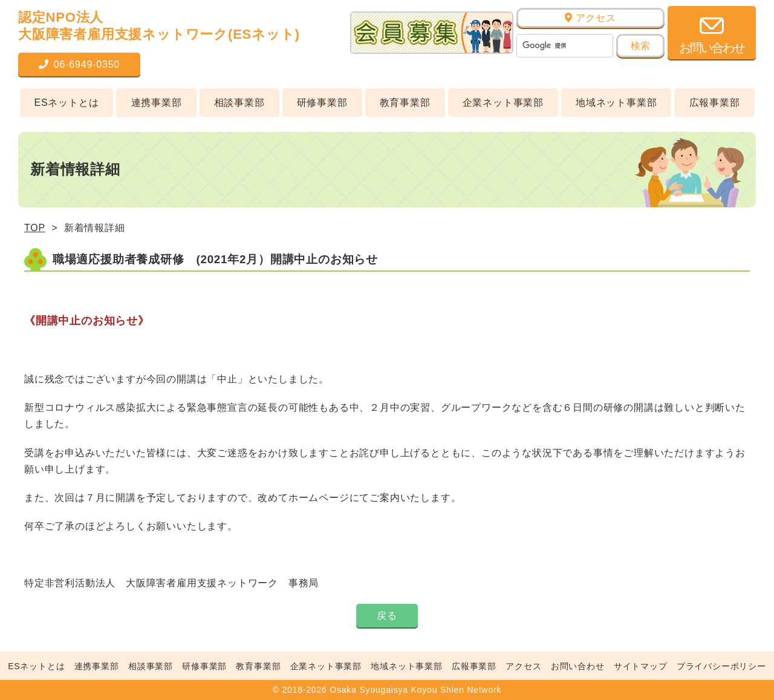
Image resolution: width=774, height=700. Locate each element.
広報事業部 (715, 103)
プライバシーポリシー (721, 666)
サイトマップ (641, 666)
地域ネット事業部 (616, 103)
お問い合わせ (578, 666)
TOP (35, 228)
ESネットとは (67, 103)
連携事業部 (157, 103)
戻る (387, 616)
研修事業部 (322, 103)
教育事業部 (405, 103)
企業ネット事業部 (503, 103)
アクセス (590, 18)
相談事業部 (239, 103)
